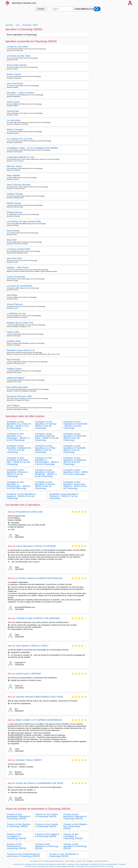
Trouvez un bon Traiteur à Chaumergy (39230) (47, 815)
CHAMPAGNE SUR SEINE (50, 783)
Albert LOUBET (23, 720)
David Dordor (13, 231)
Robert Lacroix (14, 74)
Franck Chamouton (16, 277)
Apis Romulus (13, 359)
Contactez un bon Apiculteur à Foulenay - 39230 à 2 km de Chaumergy (46, 425)
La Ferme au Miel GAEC (19, 249)
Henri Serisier (23, 646)
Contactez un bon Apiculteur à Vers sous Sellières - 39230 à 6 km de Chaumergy (75, 485)
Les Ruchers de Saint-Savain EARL (24, 221)
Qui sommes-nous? (36, 861)
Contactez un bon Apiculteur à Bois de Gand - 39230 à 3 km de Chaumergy (47, 437)
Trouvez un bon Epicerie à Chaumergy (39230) (18, 825)
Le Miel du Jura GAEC (18, 47)
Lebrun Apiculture (24, 546)
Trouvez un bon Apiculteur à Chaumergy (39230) (75, 846)
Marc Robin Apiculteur (17, 387)
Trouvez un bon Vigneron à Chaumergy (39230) (47, 835)
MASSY (38, 760)
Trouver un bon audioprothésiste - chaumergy (112, 864)
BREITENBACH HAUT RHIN (49, 697)
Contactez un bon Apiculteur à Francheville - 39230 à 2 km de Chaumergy (75, 425)
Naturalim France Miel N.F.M (21, 350)
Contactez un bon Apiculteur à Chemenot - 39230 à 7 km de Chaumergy (64, 496)
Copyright (90, 861)
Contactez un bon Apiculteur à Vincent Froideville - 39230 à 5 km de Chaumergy (46, 473)
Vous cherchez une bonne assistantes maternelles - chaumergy (64, 866)
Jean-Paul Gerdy (15, 83)
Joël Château (13, 405)
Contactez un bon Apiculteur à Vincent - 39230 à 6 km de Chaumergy (45, 485)
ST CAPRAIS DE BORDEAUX (48, 720)
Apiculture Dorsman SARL (19, 396)
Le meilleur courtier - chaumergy (34, 866)
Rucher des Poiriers (25, 783)
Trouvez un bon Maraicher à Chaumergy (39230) (47, 846)
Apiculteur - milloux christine (20, 93)
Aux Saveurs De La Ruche (20, 139)
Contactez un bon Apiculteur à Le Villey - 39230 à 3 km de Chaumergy (46, 449)
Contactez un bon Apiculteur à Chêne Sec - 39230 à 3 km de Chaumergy (75, 437)
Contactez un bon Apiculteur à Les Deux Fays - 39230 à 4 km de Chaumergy (18, 461)
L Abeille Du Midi (24, 618)
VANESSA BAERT (16, 378)
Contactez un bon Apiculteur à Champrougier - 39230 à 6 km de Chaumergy (19, 485)
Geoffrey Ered (13, 341)
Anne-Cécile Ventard (17, 65)
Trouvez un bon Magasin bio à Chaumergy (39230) (75, 826)
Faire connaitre (70, 861)
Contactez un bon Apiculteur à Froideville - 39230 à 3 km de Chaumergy (75, 449)
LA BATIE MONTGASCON (50, 578)
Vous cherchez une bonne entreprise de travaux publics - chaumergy (53, 864)
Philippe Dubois (14, 369)
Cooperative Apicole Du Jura (21, 157)
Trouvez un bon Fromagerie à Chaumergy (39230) (16, 836)
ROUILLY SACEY (40, 646)
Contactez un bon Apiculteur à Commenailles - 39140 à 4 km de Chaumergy (47, 461)
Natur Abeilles (13, 175)
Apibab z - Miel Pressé (18, 267)
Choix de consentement (101, 861)
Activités (41, 9)
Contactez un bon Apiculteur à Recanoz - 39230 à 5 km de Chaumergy (18, 473)
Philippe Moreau (15, 212)
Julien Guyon (13, 102)
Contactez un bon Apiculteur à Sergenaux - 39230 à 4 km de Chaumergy (75, 461)
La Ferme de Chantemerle (19, 286)
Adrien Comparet (15, 129)
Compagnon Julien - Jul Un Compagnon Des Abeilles (32, 148)
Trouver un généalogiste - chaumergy (86, 864)
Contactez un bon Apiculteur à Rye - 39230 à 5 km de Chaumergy (75, 472)
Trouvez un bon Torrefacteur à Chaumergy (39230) (64, 855)
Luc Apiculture (14, 120)
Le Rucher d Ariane (25, 578)
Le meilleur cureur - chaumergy (22, 864)
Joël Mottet (12, 295)
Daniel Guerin (23, 674)
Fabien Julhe (13, 332)
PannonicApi (13, 111)
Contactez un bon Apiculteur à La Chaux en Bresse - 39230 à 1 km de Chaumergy (19, 425)
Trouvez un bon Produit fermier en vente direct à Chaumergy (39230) (23, 855)
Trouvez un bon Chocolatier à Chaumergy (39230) (73, 836)
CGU (84, 861)
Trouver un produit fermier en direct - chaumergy (99, 866)
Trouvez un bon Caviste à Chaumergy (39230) (47, 825)
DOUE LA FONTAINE (46, 546)
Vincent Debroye (15, 304)
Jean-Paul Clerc (14, 258)
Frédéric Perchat (15, 194)
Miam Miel (12, 240)
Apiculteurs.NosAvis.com (24, 3)
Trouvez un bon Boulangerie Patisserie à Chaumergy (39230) (19, 816)
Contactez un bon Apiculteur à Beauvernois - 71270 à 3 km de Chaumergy (19, 449)
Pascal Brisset (23, 512)
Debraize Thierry (24, 760)
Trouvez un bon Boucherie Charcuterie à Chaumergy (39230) (75, 816)
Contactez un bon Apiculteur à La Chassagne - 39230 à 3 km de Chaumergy (18, 437)
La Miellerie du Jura (16, 313)
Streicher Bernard (24, 697)
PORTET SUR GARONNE (47, 618)
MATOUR (36, 674)
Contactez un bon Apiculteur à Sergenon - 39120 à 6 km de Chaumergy (21, 496)
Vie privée (78, 861)
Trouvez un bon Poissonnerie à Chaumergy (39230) (16, 846)
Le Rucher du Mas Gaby (19, 56)
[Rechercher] (97, 9)
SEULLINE (37, 512)
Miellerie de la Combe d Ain (20, 323)
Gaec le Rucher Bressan (19, 185)
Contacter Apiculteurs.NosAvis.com (54, 861)
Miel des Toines (14, 166)
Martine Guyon (14, 203)
